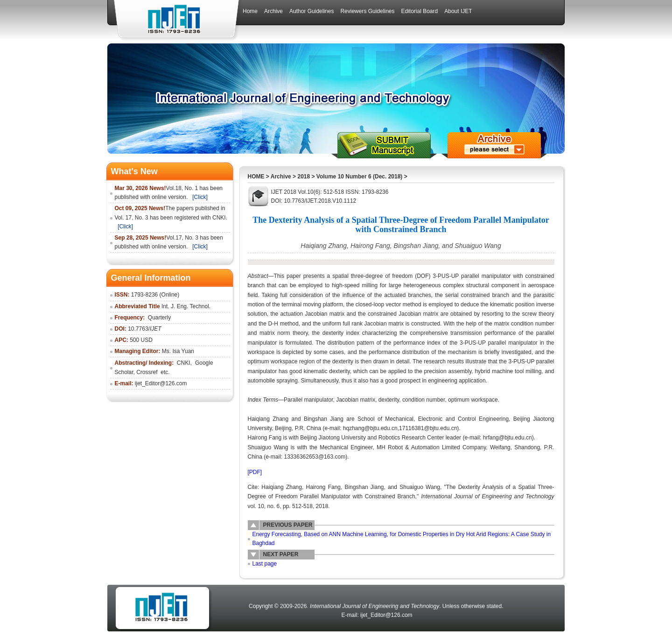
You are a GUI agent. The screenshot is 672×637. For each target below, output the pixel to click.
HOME (256, 177)
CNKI (184, 363)
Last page (265, 564)
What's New (134, 171)
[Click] (200, 197)
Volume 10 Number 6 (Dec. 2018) (360, 177)
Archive (281, 177)
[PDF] (255, 472)
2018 (304, 177)
